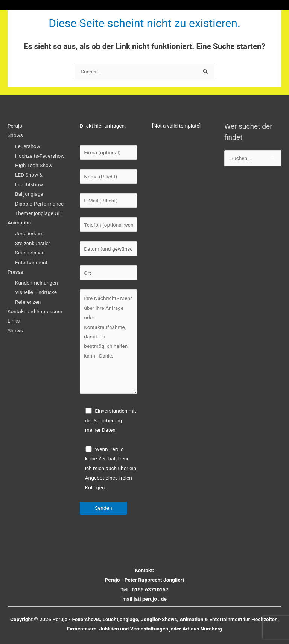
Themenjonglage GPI (39, 213)
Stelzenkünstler (33, 243)
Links (14, 321)
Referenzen (28, 302)
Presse (15, 272)
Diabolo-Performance (39, 204)
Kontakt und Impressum (35, 311)
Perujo (15, 126)
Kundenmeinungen (37, 283)
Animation (19, 222)
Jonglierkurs (29, 233)
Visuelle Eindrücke (36, 292)
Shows (15, 135)
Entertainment (31, 262)
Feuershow (28, 146)
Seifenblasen (30, 253)
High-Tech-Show (34, 165)
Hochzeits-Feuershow (40, 156)
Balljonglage (29, 194)
